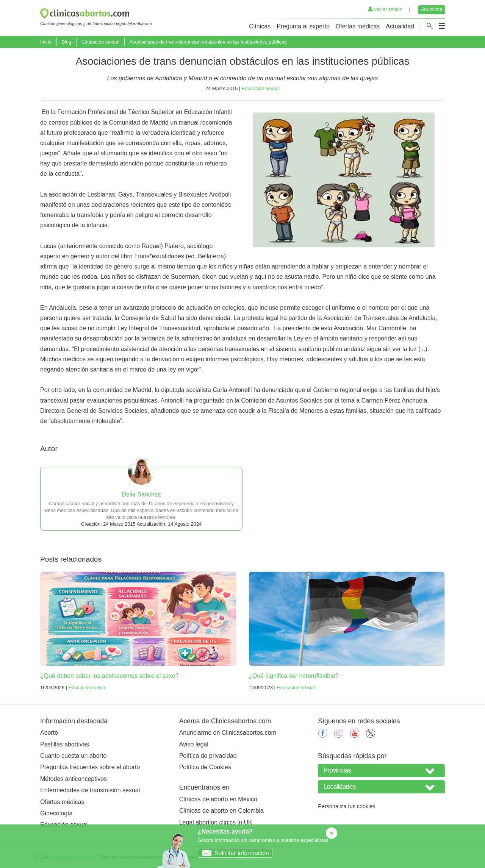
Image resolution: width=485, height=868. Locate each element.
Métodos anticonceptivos (74, 779)
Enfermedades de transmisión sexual (90, 790)
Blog (66, 42)
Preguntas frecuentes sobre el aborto (90, 767)
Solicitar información (234, 853)
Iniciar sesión (385, 9)
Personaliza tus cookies (347, 806)
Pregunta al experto (303, 26)
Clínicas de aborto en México (218, 799)
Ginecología (56, 813)
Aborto (49, 733)
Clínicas (260, 26)
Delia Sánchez (141, 494)
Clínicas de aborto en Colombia (221, 811)
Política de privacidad (208, 756)
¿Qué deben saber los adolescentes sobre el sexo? (110, 676)
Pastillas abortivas (65, 744)
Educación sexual (100, 42)
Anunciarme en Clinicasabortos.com (228, 733)
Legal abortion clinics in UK (216, 822)
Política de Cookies (205, 767)
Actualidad (400, 26)
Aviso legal (194, 744)
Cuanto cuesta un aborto (73, 756)
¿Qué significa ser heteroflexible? (293, 676)
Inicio (46, 42)
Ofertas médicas (358, 26)
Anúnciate (432, 9)
